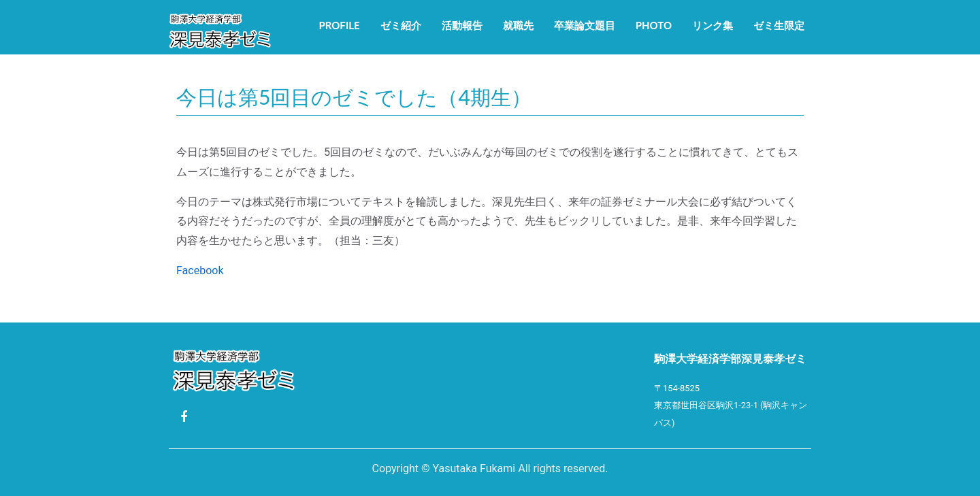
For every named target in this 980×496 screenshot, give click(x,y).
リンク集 (713, 25)
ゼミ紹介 (401, 25)
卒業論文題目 (585, 25)
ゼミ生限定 (779, 25)
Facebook (200, 270)
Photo (654, 25)
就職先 (518, 25)
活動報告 (462, 25)
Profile (339, 25)
